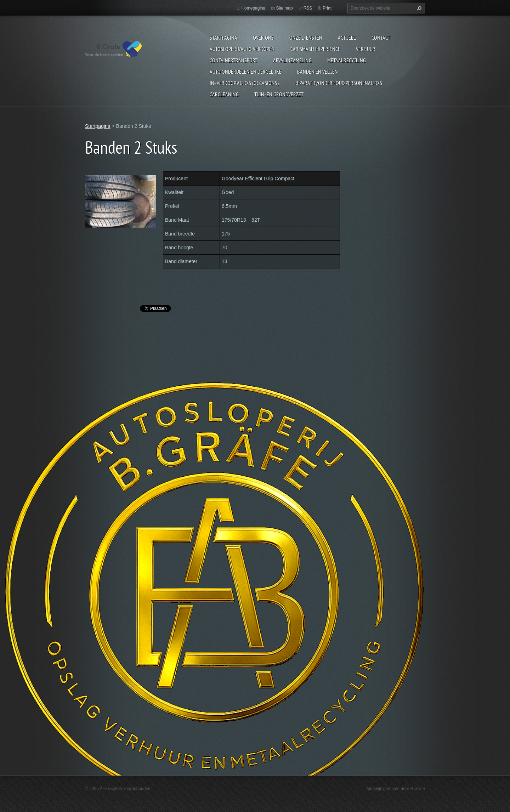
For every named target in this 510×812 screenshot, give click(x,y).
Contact (381, 38)
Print (327, 8)
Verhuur (366, 49)
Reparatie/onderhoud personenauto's (338, 83)
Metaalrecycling (347, 60)
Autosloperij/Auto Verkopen (242, 49)
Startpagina (223, 38)
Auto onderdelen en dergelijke (246, 72)
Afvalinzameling (292, 60)
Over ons (263, 38)
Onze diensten (306, 38)
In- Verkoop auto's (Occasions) (244, 83)
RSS (308, 8)
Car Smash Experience (315, 49)
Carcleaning (224, 94)
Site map (284, 8)
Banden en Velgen (318, 72)
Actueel (347, 38)
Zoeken (418, 8)
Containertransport (234, 60)
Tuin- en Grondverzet (279, 94)
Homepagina (253, 8)
